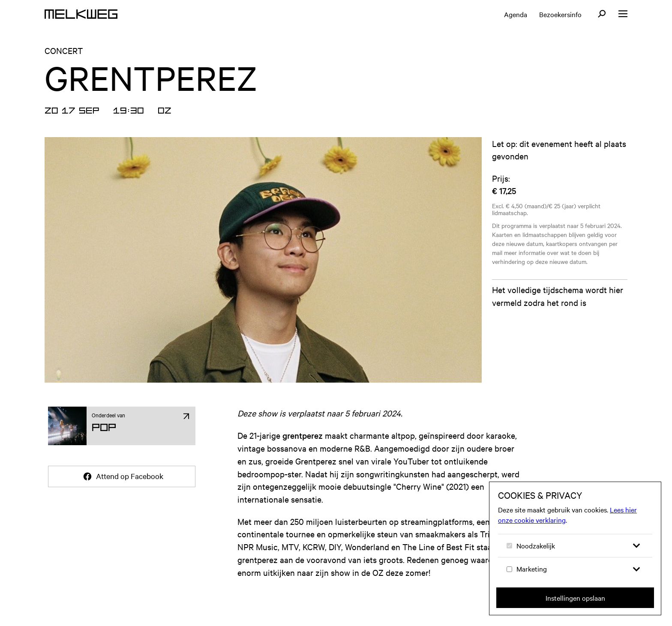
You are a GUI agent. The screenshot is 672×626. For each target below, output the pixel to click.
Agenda (516, 14)
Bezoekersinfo (560, 14)
